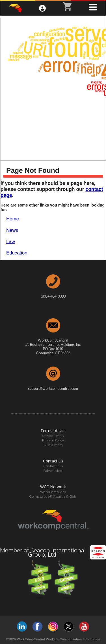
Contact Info (53, 466)
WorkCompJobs (53, 492)
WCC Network (53, 487)
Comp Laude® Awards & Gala (53, 496)
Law (11, 242)
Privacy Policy (53, 440)
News (12, 230)
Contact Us (53, 461)
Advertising (53, 471)
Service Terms (53, 436)
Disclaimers (53, 445)
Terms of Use (53, 431)
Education (17, 253)
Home (13, 219)
